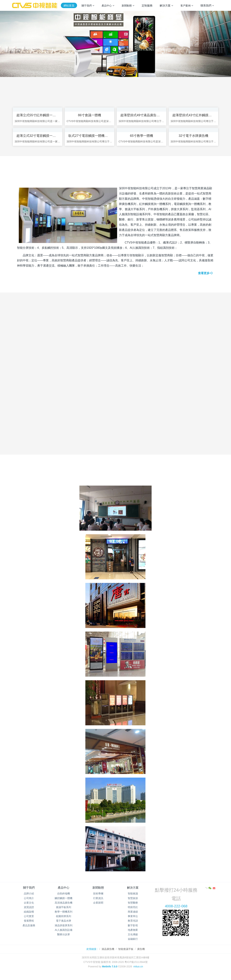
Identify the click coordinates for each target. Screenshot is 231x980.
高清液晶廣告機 (64, 908)
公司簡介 (29, 904)
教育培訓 (133, 927)
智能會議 (133, 899)
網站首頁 (69, 5)
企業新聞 (98, 908)
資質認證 (29, 913)
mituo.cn (138, 972)
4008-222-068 (176, 912)
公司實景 (29, 922)
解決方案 (133, 893)
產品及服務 (29, 931)
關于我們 (29, 893)
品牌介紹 (29, 899)
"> (209, 894)
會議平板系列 (64, 913)
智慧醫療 (133, 908)
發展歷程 (29, 927)
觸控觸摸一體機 (64, 904)
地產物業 (133, 936)
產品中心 (64, 893)
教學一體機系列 (64, 917)
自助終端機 (64, 899)
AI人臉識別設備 (63, 936)
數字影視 (133, 931)
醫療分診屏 (64, 940)
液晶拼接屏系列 (64, 931)
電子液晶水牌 (64, 927)
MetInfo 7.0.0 (110, 972)
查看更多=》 (206, 279)
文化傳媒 (133, 940)
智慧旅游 (133, 904)
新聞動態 (98, 893)
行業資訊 (98, 904)
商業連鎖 (133, 917)
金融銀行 (133, 945)
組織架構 (29, 917)
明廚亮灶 (133, 913)
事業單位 (133, 922)
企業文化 (29, 908)
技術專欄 (98, 899)
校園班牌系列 (64, 922)
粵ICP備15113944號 (136, 968)
